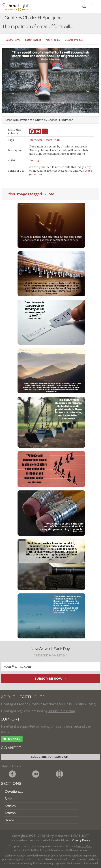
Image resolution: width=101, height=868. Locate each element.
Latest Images (33, 40)
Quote (32, 140)
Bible (8, 799)
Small (41, 140)
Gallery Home (13, 40)
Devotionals (14, 791)
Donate (12, 739)
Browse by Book (74, 40)
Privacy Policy (81, 840)
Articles (10, 806)
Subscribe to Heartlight (50, 757)
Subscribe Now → (50, 679)
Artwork (10, 813)
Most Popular (53, 40)
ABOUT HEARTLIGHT (22, 697)
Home (9, 820)
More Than (53, 140)
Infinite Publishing (62, 711)
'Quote (49, 194)
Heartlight (35, 160)
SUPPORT (10, 719)
